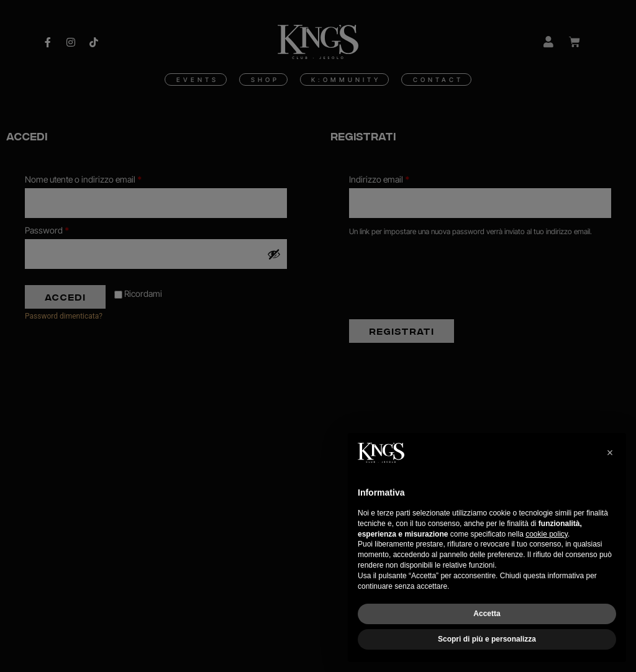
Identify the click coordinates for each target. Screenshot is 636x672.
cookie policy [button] (547, 534)
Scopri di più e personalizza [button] (487, 639)
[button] (610, 453)
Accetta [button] (487, 614)
